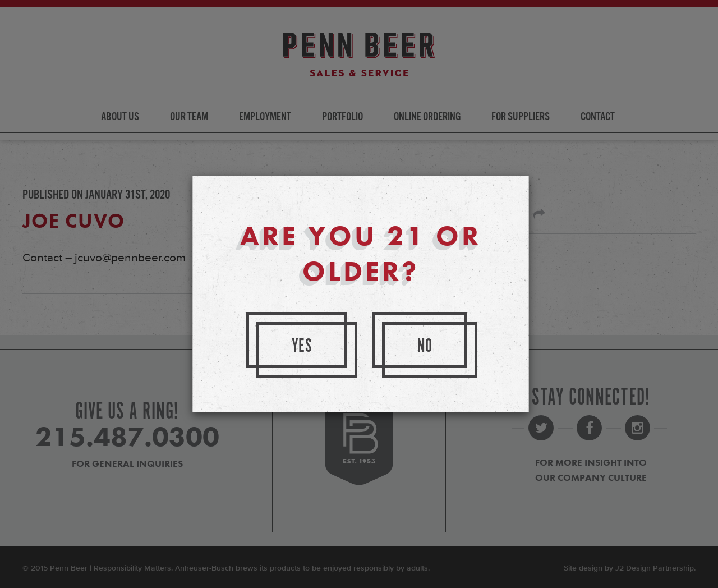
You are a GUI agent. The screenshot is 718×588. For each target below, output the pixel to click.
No (425, 346)
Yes (302, 346)
